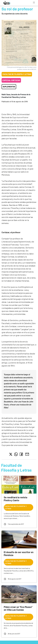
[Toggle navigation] (34, 3)
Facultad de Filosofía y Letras (17, 74)
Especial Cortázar (11, 80)
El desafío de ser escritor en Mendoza (19, 554)
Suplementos (9, 87)
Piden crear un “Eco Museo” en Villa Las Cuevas (18, 608)
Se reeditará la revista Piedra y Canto (16, 499)
